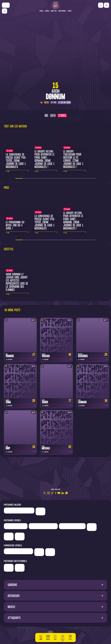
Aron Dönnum (62, 11)
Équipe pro (54, 11)
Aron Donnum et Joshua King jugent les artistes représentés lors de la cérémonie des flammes (17, 282)
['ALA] (20, 536)
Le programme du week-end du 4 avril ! (15, 226)
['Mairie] (40, 568)
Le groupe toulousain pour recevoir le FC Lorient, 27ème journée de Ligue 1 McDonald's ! (73, 159)
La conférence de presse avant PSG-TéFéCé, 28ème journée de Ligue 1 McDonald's (16, 161)
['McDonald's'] (39, 552)
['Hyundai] (43, 526)
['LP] (19, 511)
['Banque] (18, 551)
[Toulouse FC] (55, 5)
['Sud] (92, 527)
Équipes (47, 11)
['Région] (19, 567)
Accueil (41, 11)
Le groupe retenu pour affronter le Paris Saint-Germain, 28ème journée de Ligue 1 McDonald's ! (45, 159)
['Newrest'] (16, 526)
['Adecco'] (9, 536)
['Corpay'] (50, 552)
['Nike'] (6, 5)
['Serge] (72, 526)
